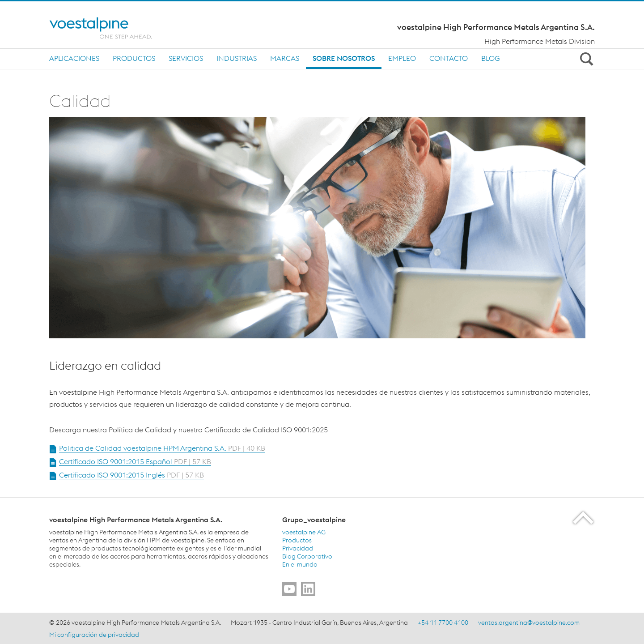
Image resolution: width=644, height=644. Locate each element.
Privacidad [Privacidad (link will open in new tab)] (298, 548)
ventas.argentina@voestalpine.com (529, 623)
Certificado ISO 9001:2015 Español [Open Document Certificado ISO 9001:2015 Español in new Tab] (135, 461)
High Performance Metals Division (540, 41)
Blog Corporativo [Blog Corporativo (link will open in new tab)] (307, 556)
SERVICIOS (186, 58)
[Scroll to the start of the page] (584, 518)
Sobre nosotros (344, 58)
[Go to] (289, 589)
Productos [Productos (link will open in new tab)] (297, 540)
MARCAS (285, 58)
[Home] (108, 28)
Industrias (237, 58)
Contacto (449, 58)
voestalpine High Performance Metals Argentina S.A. (496, 27)
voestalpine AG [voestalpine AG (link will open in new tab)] (304, 532)
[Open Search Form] (585, 59)
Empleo (402, 58)
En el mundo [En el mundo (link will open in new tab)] (300, 564)
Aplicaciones (74, 58)
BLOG (491, 58)
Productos (134, 58)
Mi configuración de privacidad (94, 635)
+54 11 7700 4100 (443, 623)
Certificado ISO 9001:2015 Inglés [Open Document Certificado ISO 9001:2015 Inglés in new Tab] (131, 475)
